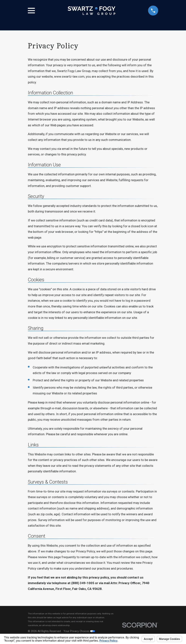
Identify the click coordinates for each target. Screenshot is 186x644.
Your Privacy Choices (79, 631)
